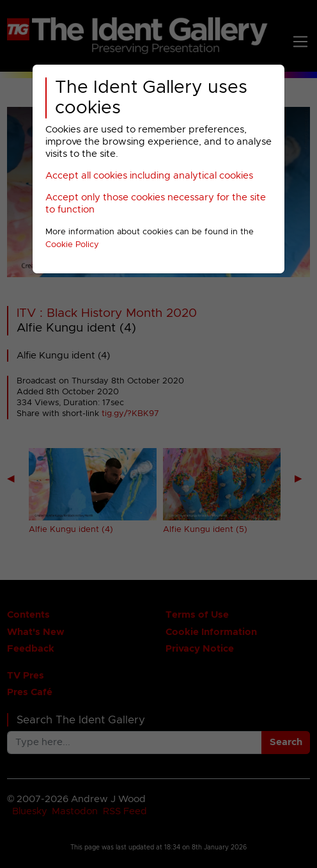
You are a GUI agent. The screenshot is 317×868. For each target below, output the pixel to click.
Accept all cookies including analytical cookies (149, 176)
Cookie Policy (72, 245)
